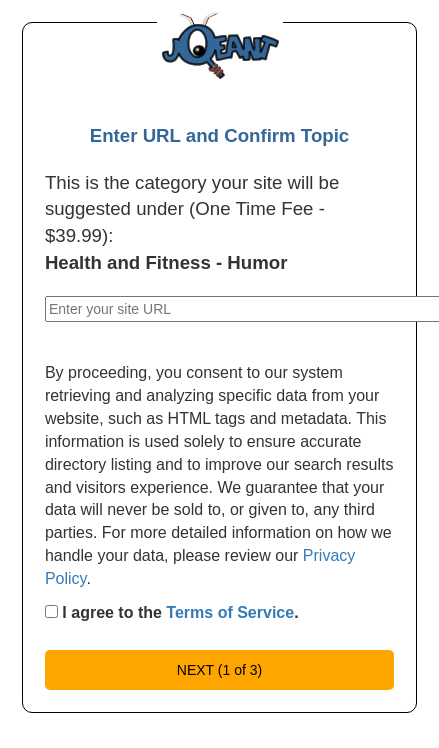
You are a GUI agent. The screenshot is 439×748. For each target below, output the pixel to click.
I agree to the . (172, 612)
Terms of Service (230, 612)
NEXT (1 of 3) (219, 670)
